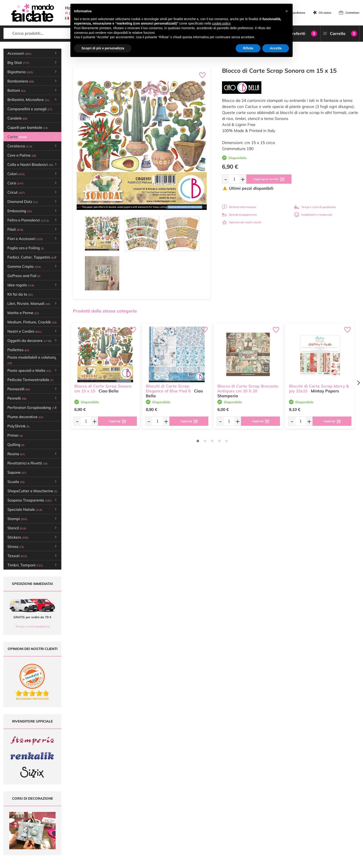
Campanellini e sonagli (30, 109)
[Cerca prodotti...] (45, 33)
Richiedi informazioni (239, 207)
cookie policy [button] (221, 23)
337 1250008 (110, 836)
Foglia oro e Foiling (26, 248)
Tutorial (159, 815)
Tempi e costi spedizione (33, 626)
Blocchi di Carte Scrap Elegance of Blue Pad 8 (168, 388)
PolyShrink (18, 426)
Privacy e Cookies (227, 824)
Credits (245, 862)
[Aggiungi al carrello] (269, 179)
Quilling (16, 445)
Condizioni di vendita (229, 820)
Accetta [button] (276, 48)
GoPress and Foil (24, 276)
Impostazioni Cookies (229, 829)
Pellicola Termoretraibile (30, 380)
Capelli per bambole (28, 127)
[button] (287, 11)
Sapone (17, 472)
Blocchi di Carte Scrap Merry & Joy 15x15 (319, 388)
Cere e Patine (22, 155)
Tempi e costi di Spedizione (233, 815)
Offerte (159, 811)
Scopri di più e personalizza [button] (103, 48)
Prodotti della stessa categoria (105, 311)
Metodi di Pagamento (229, 811)
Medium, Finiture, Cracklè (32, 322)
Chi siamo (325, 13)
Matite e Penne (23, 313)
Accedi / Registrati (166, 824)
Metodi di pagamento (239, 215)
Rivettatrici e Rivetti (27, 463)
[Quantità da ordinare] (234, 179)
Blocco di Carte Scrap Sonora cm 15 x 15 (103, 388)
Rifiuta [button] (248, 48)
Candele (17, 118)
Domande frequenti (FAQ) (232, 806)
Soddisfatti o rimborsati (313, 215)
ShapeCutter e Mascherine (32, 491)
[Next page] (358, 383)
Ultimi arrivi (162, 806)
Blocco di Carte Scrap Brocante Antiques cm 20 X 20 (248, 388)
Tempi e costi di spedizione (315, 207)
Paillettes (18, 350)
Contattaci (352, 13)
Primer (15, 435)
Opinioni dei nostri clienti (242, 222)
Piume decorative (25, 417)
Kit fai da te (20, 294)
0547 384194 (110, 822)
